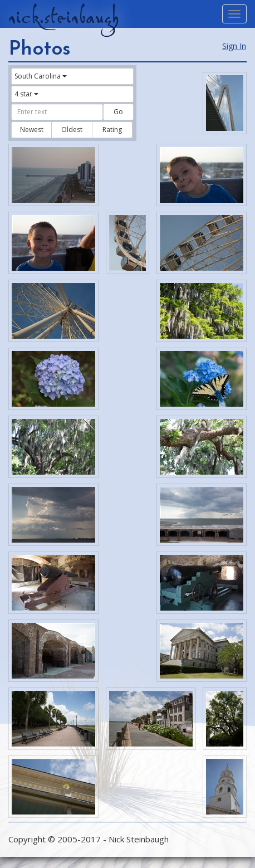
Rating (112, 130)
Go (118, 112)
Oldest (72, 130)
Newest (32, 130)
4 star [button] (26, 94)
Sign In (234, 46)
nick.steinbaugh (63, 17)
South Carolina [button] (41, 76)
